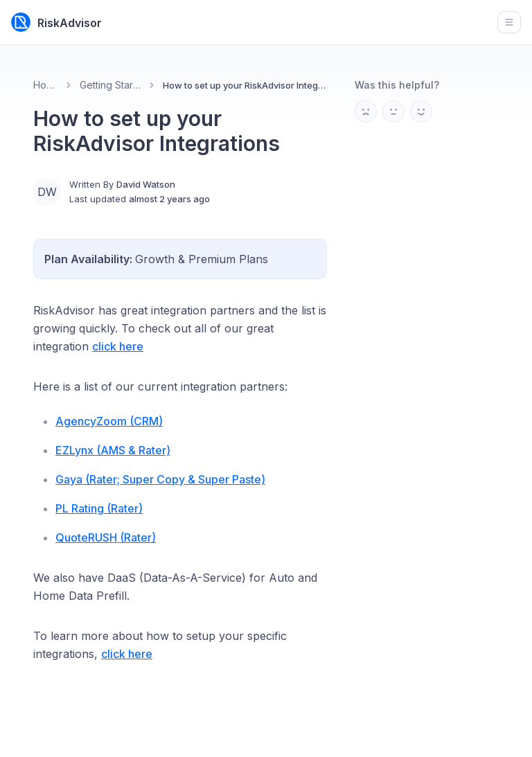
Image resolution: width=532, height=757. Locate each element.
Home (45, 85)
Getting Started (110, 85)
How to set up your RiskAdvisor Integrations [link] (245, 85)
